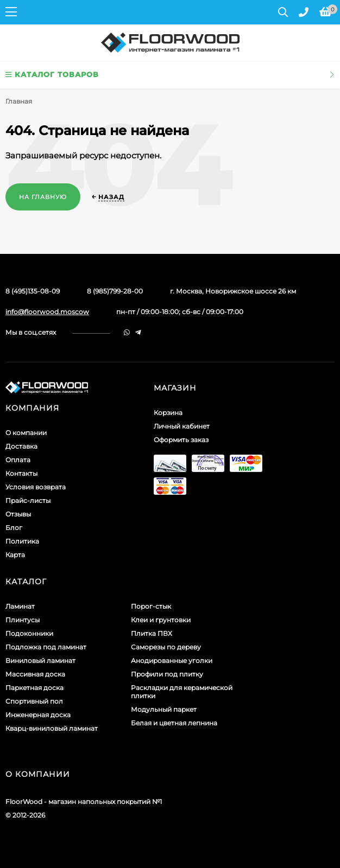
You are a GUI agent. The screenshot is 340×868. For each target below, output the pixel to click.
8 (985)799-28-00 (115, 291)
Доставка (21, 446)
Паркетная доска (34, 688)
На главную (43, 197)
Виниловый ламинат (40, 660)
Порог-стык (151, 606)
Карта (15, 555)
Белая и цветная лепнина (174, 723)
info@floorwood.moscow (47, 312)
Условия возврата (36, 487)
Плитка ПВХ (152, 633)
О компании (26, 433)
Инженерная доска (38, 715)
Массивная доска (35, 674)
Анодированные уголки (172, 660)
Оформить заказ (181, 440)
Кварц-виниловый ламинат (52, 728)
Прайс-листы (28, 500)
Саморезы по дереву (166, 647)
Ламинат (20, 606)
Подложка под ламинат (46, 647)
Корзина (168, 413)
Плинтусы (23, 620)
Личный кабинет (182, 426)
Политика (22, 541)
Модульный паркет (164, 709)
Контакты (21, 473)
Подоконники (29, 633)
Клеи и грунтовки (161, 620)
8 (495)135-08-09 (33, 291)
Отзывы (18, 514)
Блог (14, 528)
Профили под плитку (167, 674)
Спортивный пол (34, 701)
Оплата (18, 460)
